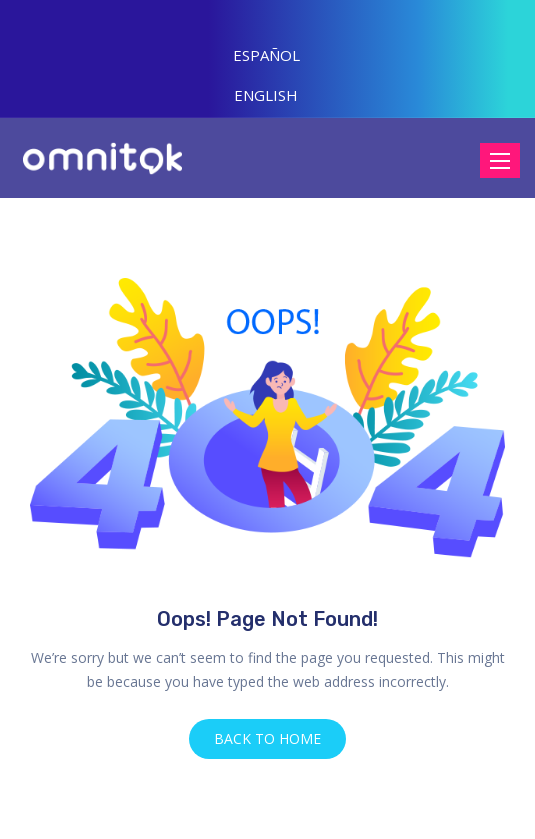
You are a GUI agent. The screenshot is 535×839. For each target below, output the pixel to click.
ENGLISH (266, 95)
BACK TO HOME (267, 738)
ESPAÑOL (266, 55)
